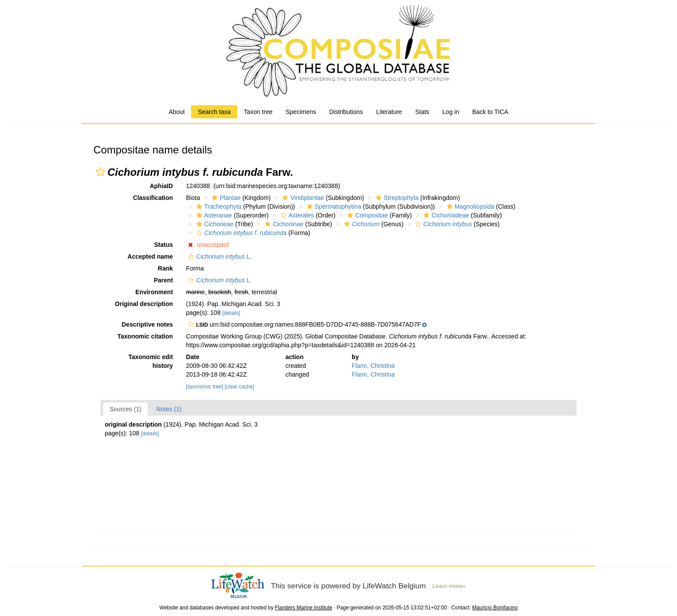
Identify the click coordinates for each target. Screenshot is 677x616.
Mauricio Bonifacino (495, 608)
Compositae (367, 215)
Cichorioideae (445, 215)
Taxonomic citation (145, 336)
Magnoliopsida (469, 207)
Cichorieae (214, 224)
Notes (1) (169, 409)
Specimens (301, 112)
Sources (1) (125, 409)
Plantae (225, 198)
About (177, 112)
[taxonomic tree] (205, 387)
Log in (451, 112)
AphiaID (161, 186)
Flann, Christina (373, 366)
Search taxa (214, 112)
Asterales (296, 215)
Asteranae (213, 215)
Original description (144, 304)
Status (164, 245)
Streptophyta (396, 198)
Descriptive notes (148, 324)
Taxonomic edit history (151, 361)
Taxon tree (258, 112)
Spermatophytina (333, 207)
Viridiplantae (302, 198)
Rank (165, 268)
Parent (164, 280)
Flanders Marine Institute (304, 608)
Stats (422, 112)
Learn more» (449, 586)
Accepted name (150, 256)
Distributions (346, 112)
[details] (231, 313)
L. (219, 256)
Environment (154, 292)
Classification (153, 198)
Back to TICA (490, 112)
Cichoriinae (283, 224)
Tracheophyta (218, 207)
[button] (100, 172)
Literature (389, 112)
